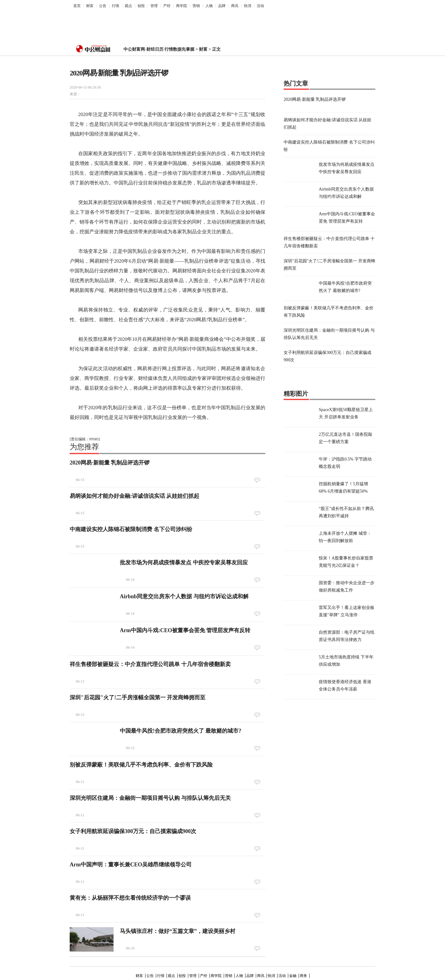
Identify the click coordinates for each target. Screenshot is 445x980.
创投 (141, 6)
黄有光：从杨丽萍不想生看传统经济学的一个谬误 (130, 898)
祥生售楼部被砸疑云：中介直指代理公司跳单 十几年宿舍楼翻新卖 (150, 664)
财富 (90, 6)
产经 (167, 6)
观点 (128, 6)
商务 (303, 976)
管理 (154, 6)
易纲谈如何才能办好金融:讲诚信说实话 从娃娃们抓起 (135, 496)
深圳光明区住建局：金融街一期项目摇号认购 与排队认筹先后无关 (150, 798)
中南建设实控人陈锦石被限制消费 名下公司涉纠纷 (131, 529)
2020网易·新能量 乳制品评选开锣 (110, 463)
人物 (209, 6)
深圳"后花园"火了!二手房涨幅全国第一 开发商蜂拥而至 (138, 698)
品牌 (222, 6)
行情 (116, 6)
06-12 (80, 681)
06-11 (80, 782)
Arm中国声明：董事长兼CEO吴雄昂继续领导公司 (131, 865)
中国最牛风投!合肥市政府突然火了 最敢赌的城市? (181, 731)
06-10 (130, 948)
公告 (103, 6)
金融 (293, 976)
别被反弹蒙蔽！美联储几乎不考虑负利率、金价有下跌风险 (141, 765)
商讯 (235, 6)
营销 (196, 6)
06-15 (80, 480)
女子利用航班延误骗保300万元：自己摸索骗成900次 (133, 831)
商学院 (182, 6)
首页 (77, 6)
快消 (248, 6)
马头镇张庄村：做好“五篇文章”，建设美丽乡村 (178, 931)
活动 (260, 6)
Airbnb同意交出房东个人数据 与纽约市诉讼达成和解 (184, 596)
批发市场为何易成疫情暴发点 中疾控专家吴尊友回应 (184, 563)
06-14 (130, 580)
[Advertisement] (218, 25)
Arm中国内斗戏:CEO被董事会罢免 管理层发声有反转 (185, 630)
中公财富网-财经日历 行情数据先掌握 (159, 49)
